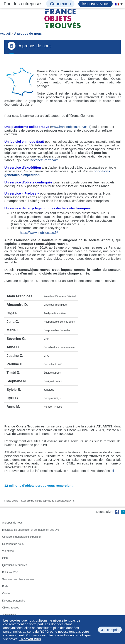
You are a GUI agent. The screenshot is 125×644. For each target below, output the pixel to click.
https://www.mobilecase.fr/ (39, 233)
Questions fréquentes (15, 565)
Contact (7, 593)
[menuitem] (117, 4)
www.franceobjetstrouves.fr (71, 127)
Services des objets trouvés (18, 579)
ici (112, 471)
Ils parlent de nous (13, 544)
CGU (5, 558)
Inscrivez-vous (96, 4)
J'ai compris (110, 630)
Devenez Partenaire (44, 160)
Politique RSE (10, 572)
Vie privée (8, 551)
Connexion (60, 4)
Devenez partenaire (14, 601)
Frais (5, 586)
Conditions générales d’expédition (22, 537)
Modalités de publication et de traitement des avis (31, 530)
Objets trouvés (11, 608)
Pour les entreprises (23, 4)
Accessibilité (9, 615)
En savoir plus (30, 639)
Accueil (5, 33)
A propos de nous (28, 33)
